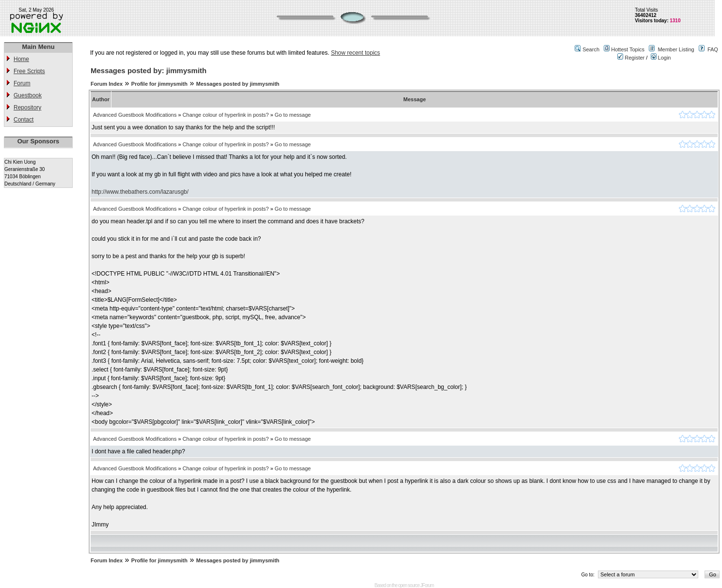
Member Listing (676, 49)
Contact (24, 120)
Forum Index (107, 84)
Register (631, 58)
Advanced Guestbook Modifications (135, 115)
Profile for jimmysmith (159, 84)
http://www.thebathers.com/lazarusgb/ (140, 192)
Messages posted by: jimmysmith (149, 70)
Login (661, 58)
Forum (22, 83)
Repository (27, 108)
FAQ (713, 49)
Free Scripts (29, 71)
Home (21, 59)
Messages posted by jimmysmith (238, 84)
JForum (427, 585)
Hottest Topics (628, 49)
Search (591, 49)
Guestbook (28, 95)
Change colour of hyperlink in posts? (226, 115)
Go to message (293, 115)
